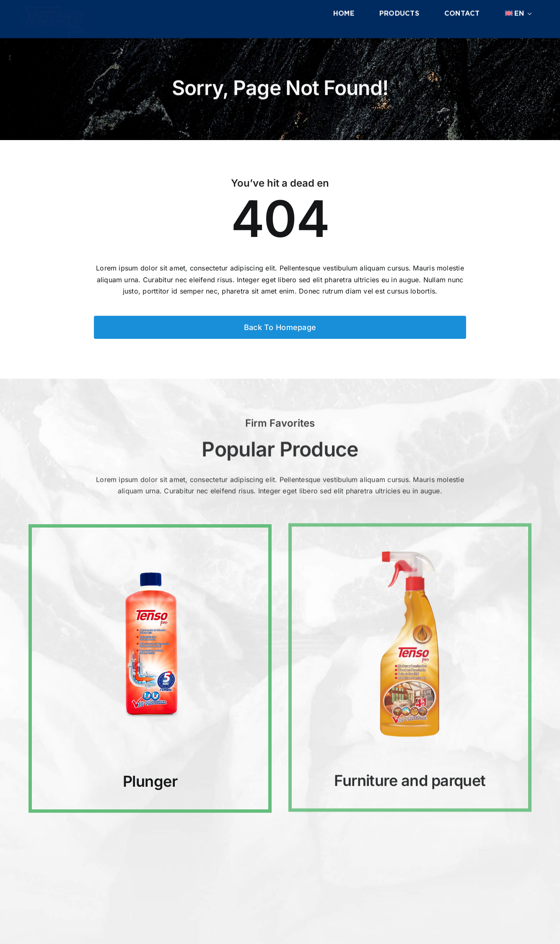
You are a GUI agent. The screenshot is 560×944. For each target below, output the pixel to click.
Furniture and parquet (410, 773)
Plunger (150, 780)
